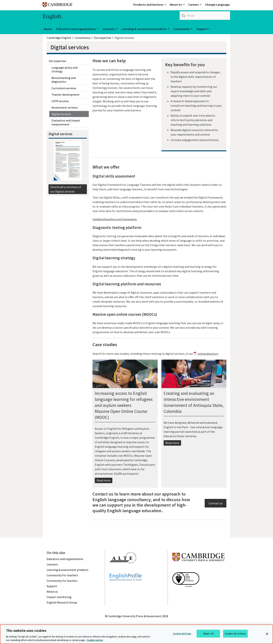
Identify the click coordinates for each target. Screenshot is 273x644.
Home (48, 29)
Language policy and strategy (65, 69)
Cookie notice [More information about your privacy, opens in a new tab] (95, 641)
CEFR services (60, 101)
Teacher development (66, 94)
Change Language (217, 4)
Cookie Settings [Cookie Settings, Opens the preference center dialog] (182, 634)
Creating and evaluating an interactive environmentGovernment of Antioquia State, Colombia (194, 402)
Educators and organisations (76, 29)
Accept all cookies (235, 634)
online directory (208, 354)
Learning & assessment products (144, 29)
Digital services (61, 114)
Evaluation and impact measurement (66, 122)
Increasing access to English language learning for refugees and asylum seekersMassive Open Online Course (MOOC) (124, 405)
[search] (205, 16)
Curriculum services (64, 88)
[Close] (267, 634)
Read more (104, 480)
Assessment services (65, 107)
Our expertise (57, 61)
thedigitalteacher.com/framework (115, 219)
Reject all (208, 634)
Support (202, 29)
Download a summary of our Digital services (66, 189)
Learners (109, 29)
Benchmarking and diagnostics (64, 80)
